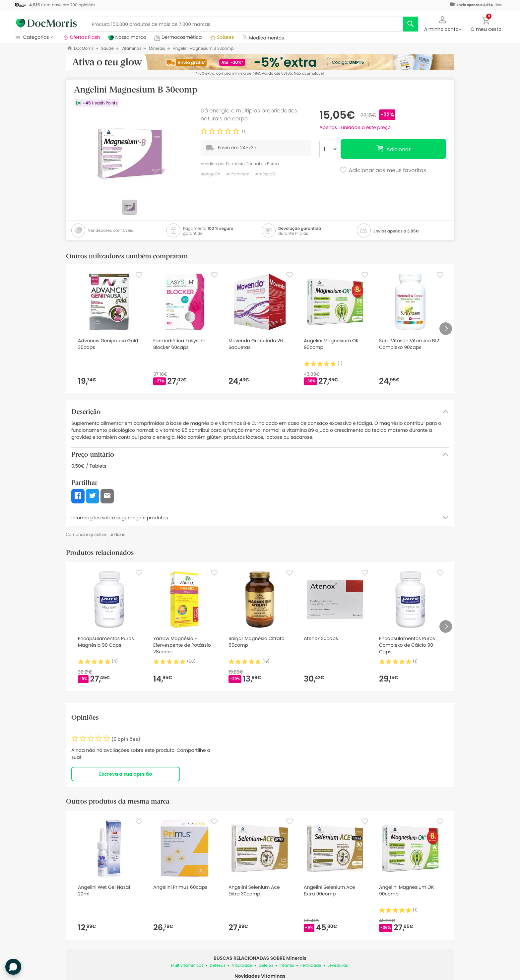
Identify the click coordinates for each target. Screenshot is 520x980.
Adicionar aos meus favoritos (383, 171)
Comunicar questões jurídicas (96, 534)
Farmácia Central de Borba (252, 164)
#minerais (265, 174)
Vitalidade (242, 966)
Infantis (287, 966)
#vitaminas (237, 174)
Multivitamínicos (187, 966)
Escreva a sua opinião (126, 774)
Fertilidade (311, 966)
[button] (443, 23)
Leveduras (338, 966)
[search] (411, 24)
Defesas (218, 966)
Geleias (266, 966)
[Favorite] (139, 275)
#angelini (210, 174)
